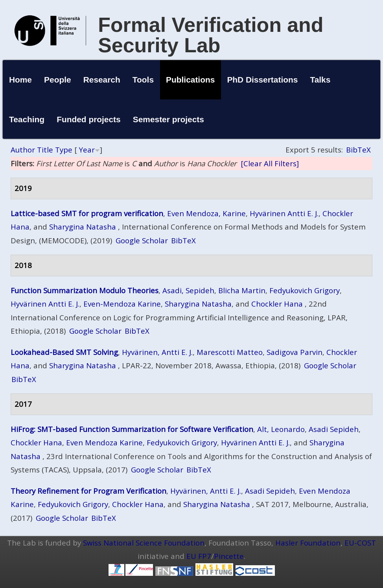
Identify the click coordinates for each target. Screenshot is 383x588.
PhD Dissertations (262, 80)
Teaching (27, 119)
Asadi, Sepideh (188, 290)
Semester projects (168, 119)
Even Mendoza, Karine (206, 213)
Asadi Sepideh (334, 429)
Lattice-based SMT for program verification (87, 213)
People (58, 80)
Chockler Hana (277, 304)
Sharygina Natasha (83, 227)
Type (64, 150)
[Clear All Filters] (270, 163)
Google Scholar (142, 240)
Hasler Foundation (308, 543)
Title (45, 150)
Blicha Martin (242, 290)
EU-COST (360, 543)
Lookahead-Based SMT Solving (64, 352)
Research (102, 80)
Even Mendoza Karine (104, 442)
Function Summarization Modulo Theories (85, 290)
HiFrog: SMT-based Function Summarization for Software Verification (132, 429)
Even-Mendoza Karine (122, 304)
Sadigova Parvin (295, 352)
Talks (320, 80)
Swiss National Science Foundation (144, 543)
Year (87, 150)
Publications (190, 80)
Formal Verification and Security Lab (211, 35)
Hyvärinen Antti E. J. (284, 213)
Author (23, 150)
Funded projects (89, 119)
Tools (143, 80)
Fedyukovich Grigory (305, 290)
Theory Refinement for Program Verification (88, 491)
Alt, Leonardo (281, 429)
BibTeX (358, 150)
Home (20, 80)
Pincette (229, 556)
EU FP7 (199, 556)
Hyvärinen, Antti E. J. (157, 352)
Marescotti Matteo (230, 352)
